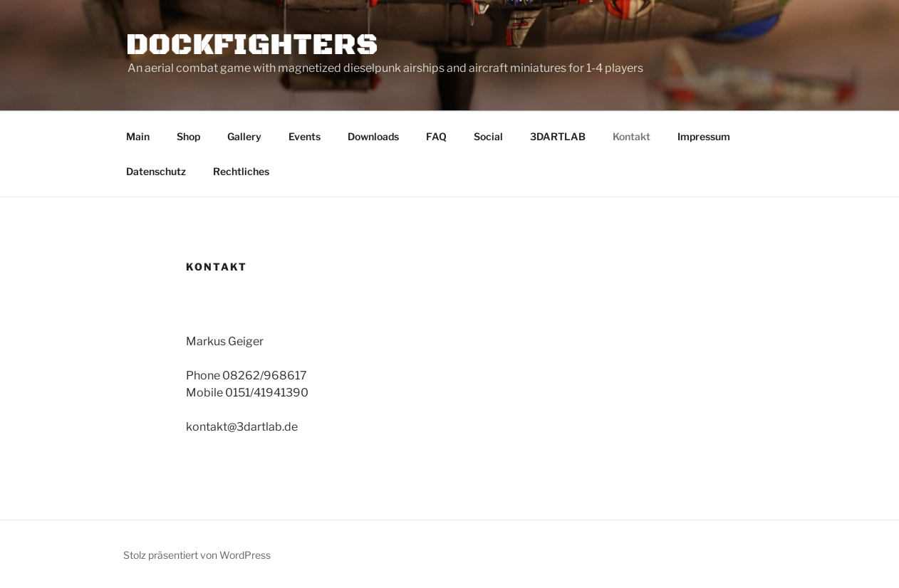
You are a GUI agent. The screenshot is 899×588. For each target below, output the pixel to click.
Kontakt (632, 136)
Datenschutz (156, 171)
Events (305, 136)
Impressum (704, 136)
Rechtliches (241, 171)
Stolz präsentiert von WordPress (197, 555)
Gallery (244, 136)
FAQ (436, 136)
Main (138, 136)
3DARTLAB (558, 136)
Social (488, 136)
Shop (188, 136)
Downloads (373, 136)
